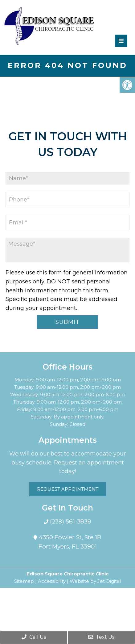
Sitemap (24, 581)
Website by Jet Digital (95, 581)
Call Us (34, 637)
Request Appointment (68, 489)
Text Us (101, 637)
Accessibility (52, 581)
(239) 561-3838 (70, 521)
